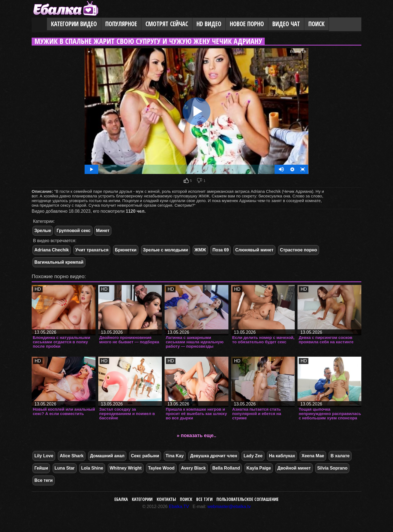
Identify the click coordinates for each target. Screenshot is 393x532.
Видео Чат (286, 24)
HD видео (209, 24)
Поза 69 (221, 250)
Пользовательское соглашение (248, 499)
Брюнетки (126, 250)
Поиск (316, 24)
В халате (340, 456)
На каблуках (282, 456)
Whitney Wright (126, 468)
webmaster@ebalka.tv (229, 507)
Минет (103, 231)
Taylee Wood (161, 468)
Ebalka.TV (179, 507)
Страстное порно (299, 250)
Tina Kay (175, 456)
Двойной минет (294, 468)
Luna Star (65, 468)
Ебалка (121, 499)
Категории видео (74, 24)
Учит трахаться (92, 250)
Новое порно (247, 24)
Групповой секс (73, 231)
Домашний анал (107, 456)
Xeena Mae (313, 456)
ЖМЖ (200, 250)
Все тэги (204, 499)
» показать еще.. (197, 435)
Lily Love (44, 456)
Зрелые (43, 231)
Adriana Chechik (52, 250)
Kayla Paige (259, 468)
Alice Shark (72, 456)
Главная (39, 24)
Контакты (166, 499)
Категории (142, 499)
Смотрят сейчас (167, 24)
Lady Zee (253, 456)
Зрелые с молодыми (166, 250)
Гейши (41, 468)
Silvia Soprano (332, 468)
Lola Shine (92, 468)
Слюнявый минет (254, 250)
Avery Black (193, 468)
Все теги (44, 480)
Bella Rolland (226, 468)
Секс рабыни (145, 456)
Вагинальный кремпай (59, 262)
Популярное (121, 24)
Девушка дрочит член (214, 456)
